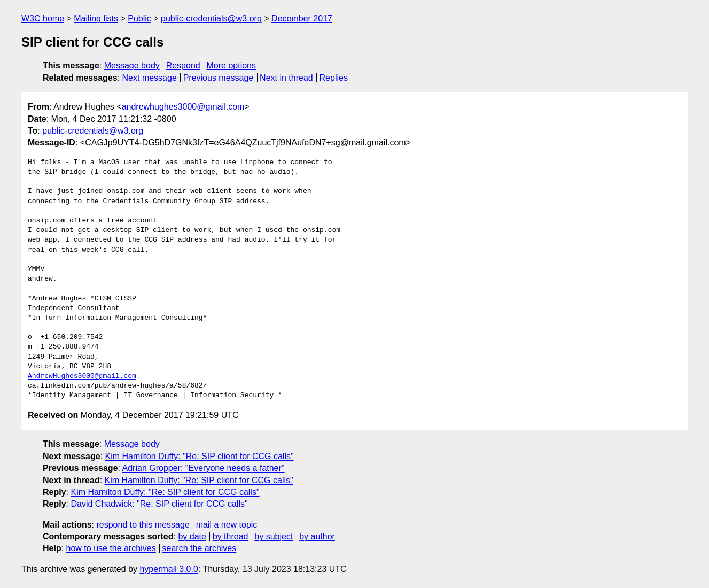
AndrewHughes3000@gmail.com (82, 376)
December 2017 (302, 18)
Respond (183, 65)
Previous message (219, 78)
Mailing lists (96, 18)
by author (317, 536)
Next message (150, 78)
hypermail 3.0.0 (169, 569)
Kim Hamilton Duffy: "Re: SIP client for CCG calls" (200, 456)
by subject (274, 536)
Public (139, 18)
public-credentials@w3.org (211, 18)
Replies (334, 78)
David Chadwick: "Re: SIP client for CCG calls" (159, 504)
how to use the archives (111, 548)
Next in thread (286, 78)
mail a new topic (227, 525)
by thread (231, 536)
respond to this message (143, 525)
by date (192, 536)
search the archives (200, 548)
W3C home (43, 18)
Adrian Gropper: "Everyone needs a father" (204, 468)
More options (232, 65)
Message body (132, 65)
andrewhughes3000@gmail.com (183, 107)
